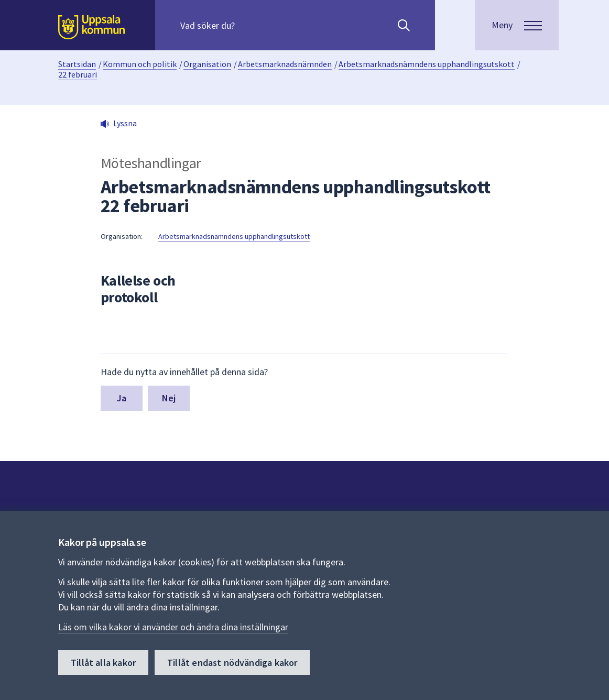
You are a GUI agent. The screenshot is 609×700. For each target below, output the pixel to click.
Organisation (207, 64)
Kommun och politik (140, 64)
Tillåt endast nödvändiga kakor (232, 663)
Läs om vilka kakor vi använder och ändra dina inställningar (173, 627)
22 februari (78, 74)
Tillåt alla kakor (103, 663)
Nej (169, 398)
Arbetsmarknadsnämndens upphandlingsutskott (427, 64)
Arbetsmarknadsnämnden (285, 64)
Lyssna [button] (125, 123)
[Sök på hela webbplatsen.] (248, 25)
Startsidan (77, 64)
